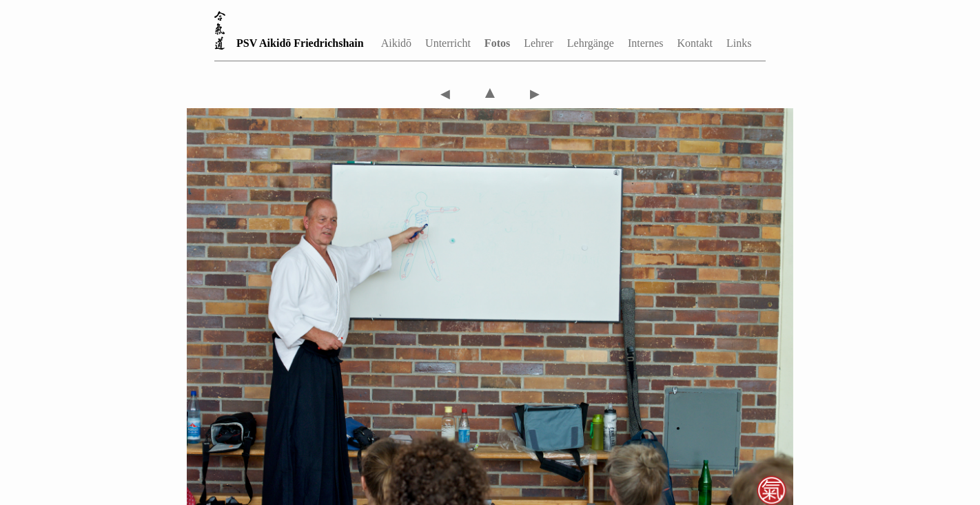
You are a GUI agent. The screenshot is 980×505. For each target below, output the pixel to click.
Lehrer (539, 43)
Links (739, 43)
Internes (646, 43)
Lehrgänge (591, 43)
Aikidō (396, 43)
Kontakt (695, 43)
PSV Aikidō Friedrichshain (300, 43)
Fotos (497, 43)
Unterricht (448, 43)
